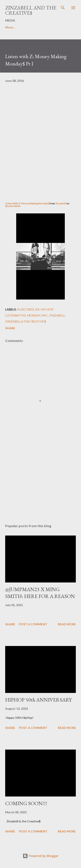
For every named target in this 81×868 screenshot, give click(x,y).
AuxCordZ (26, 309)
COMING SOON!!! (26, 803)
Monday (34, 315)
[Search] (63, 8)
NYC (45, 315)
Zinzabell (61, 203)
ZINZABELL (57, 315)
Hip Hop (47, 309)
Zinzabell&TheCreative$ (26, 321)
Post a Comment (33, 624)
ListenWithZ (16, 315)
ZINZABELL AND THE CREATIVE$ (31, 10)
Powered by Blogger (41, 856)
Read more (67, 624)
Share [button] (10, 328)
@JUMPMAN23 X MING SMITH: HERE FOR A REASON (40, 593)
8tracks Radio (13, 206)
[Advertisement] (40, 483)
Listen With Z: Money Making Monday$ (27, 203)
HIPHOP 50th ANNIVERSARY (38, 700)
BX (38, 309)
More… (10, 27)
